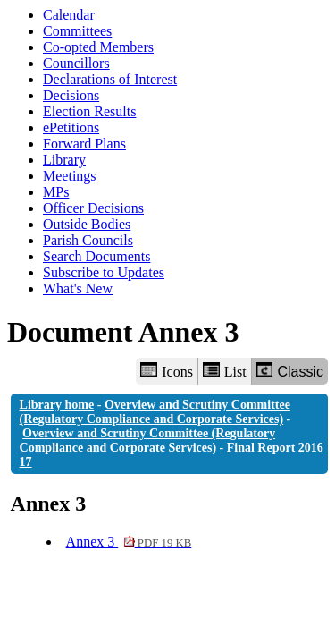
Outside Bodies (87, 224)
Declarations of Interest (110, 79)
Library (64, 160)
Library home (57, 405)
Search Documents (96, 256)
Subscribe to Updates (104, 272)
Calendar (69, 15)
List (225, 371)
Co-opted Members (98, 47)
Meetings (70, 176)
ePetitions (71, 127)
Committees (77, 31)
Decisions (71, 95)
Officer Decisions (93, 208)
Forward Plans (84, 144)
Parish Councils (88, 240)
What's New (78, 288)
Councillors (76, 63)
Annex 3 (129, 542)
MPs (56, 192)
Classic (290, 371)
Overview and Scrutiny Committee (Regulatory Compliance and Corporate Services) (155, 412)
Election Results (89, 111)
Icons (166, 371)
